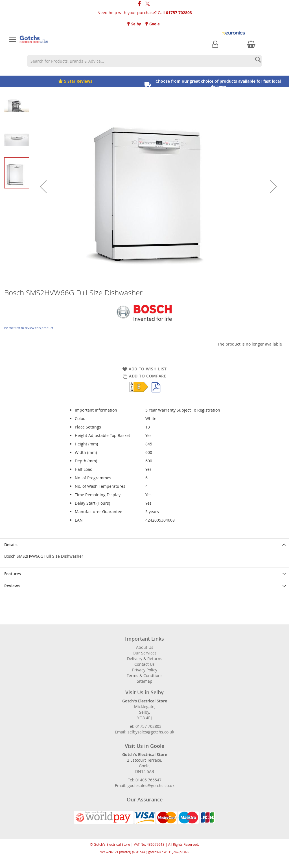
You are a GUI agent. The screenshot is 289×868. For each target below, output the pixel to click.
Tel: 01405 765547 (145, 780)
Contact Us (144, 664)
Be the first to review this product (29, 328)
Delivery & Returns (145, 659)
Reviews (12, 586)
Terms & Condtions (145, 675)
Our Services (145, 653)
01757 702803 (179, 13)
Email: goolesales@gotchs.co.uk (145, 785)
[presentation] (144, 545)
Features (13, 574)
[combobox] (144, 61)
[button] (43, 186)
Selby (136, 24)
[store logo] (34, 39)
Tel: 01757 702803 (145, 726)
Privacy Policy (145, 670)
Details (11, 545)
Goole (154, 24)
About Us (145, 647)
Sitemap (145, 681)
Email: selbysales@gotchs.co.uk (144, 732)
